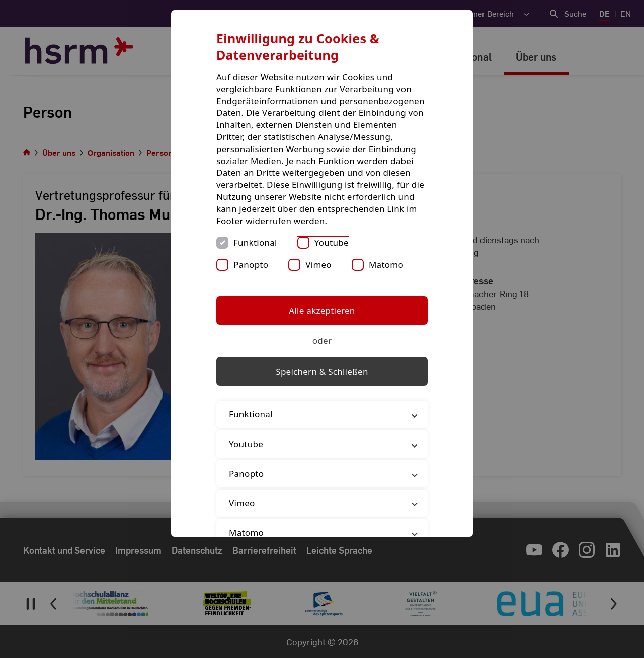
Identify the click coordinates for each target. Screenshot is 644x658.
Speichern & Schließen (322, 371)
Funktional (255, 242)
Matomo (386, 265)
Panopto (251, 265)
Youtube (332, 242)
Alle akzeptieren (322, 310)
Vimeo (318, 265)
